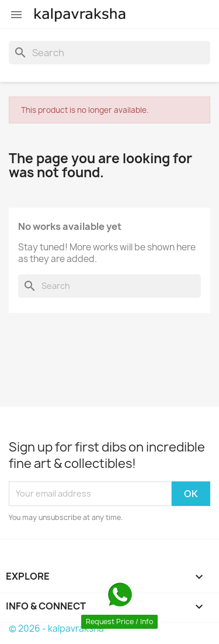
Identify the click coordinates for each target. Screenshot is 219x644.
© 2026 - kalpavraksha (56, 628)
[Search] (109, 53)
